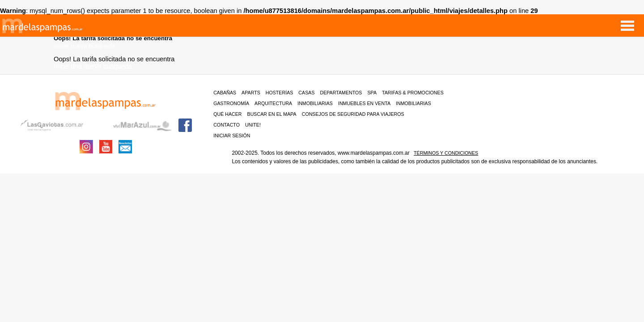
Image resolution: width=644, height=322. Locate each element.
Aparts (251, 93)
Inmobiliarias (315, 103)
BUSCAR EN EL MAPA (272, 114)
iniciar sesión (232, 136)
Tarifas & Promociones (413, 93)
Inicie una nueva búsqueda (93, 66)
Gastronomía (231, 103)
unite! (253, 125)
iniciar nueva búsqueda (84, 46)
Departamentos (341, 93)
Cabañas (225, 93)
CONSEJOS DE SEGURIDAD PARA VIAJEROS (353, 114)
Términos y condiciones (446, 153)
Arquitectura (273, 103)
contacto (227, 125)
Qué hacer (227, 114)
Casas (306, 93)
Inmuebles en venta (364, 103)
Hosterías (280, 93)
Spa (372, 93)
